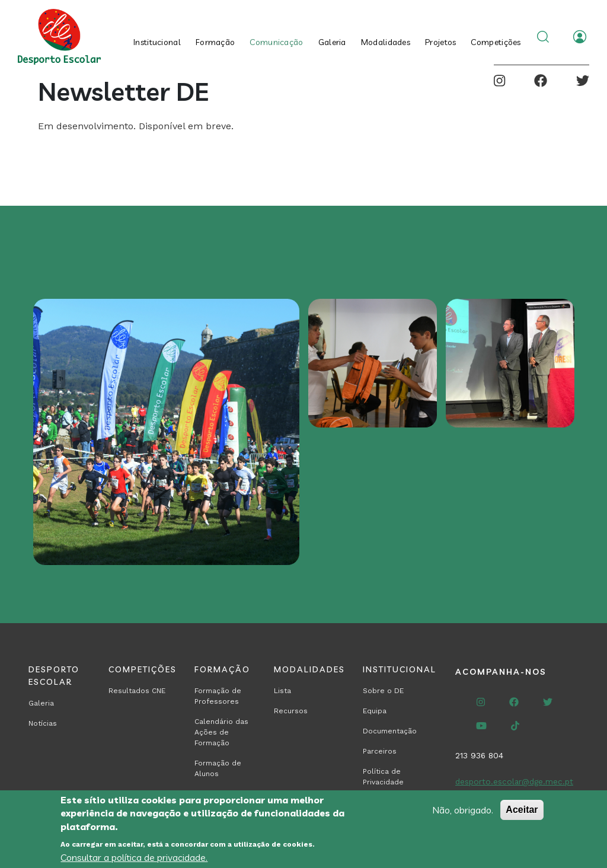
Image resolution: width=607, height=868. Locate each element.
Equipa (375, 711)
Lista (282, 691)
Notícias (43, 723)
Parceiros (380, 751)
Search (543, 37)
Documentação (390, 731)
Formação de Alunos (218, 768)
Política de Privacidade (383, 777)
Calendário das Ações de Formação (221, 732)
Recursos (291, 711)
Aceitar (522, 810)
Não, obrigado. (463, 810)
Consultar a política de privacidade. (134, 857)
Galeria (332, 42)
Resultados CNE (137, 691)
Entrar (580, 37)
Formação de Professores (218, 696)
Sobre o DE (383, 691)
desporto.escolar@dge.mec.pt (514, 781)
